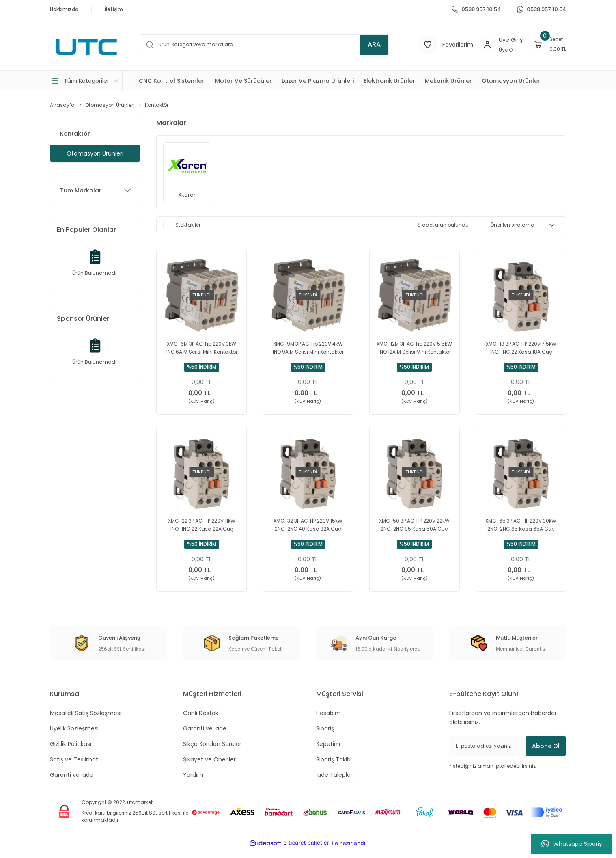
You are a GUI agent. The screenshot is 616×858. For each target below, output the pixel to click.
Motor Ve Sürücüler (243, 81)
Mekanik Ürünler (448, 81)
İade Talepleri (335, 784)
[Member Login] (482, 45)
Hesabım (328, 722)
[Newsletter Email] (508, 755)
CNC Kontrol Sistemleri (172, 81)
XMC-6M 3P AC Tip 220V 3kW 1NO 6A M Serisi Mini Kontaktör (202, 348)
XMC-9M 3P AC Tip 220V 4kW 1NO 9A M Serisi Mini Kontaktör (308, 348)
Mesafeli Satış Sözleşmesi (86, 722)
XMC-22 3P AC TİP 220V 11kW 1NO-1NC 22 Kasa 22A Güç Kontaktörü (202, 530)
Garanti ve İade (72, 784)
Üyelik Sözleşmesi (74, 738)
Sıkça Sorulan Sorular (212, 753)
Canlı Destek (201, 722)
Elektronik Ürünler (389, 81)
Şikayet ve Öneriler (209, 769)
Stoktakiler (188, 225)
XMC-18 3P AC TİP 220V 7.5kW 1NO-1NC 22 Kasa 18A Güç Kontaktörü (521, 348)
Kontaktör (157, 105)
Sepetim (328, 753)
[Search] (271, 45)
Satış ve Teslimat (74, 769)
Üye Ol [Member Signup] (503, 50)
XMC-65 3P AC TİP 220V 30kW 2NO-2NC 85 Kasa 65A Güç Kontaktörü (521, 530)
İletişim (114, 9)
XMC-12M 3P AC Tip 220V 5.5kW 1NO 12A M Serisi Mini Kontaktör (414, 348)
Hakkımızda (64, 9)
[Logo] (86, 47)
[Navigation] (86, 81)
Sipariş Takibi (334, 769)
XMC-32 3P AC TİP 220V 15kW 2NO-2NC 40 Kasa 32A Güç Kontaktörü (308, 530)
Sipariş (325, 738)
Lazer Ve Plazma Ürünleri (318, 81)
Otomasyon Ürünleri (512, 81)
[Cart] (546, 45)
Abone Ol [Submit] (546, 755)
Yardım (193, 784)
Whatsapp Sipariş (572, 844)
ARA (374, 44)
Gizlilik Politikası (71, 753)
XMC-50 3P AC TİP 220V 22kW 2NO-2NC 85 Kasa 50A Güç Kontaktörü (414, 530)
